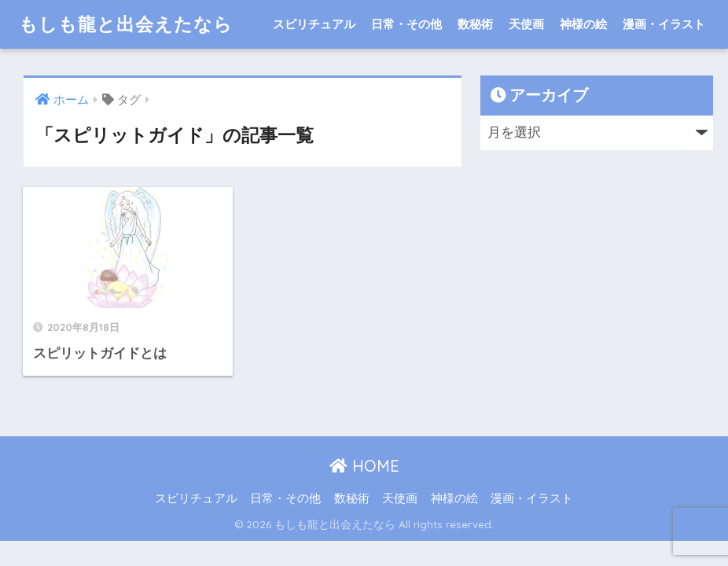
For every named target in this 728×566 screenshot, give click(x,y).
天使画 (526, 24)
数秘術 (475, 24)
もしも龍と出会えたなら (126, 24)
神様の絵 (583, 24)
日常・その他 (406, 24)
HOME (364, 466)
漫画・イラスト (664, 24)
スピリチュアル (314, 24)
